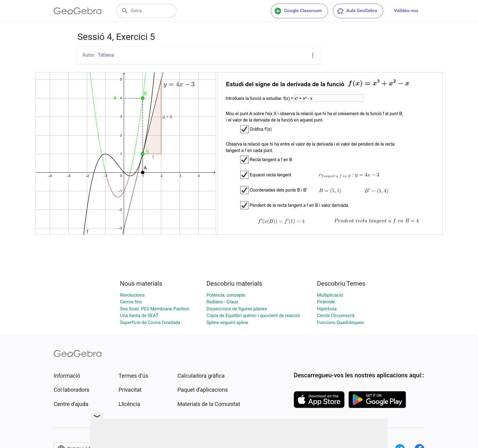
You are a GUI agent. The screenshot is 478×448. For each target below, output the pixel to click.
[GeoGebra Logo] (78, 11)
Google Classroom (298, 11)
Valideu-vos (406, 11)
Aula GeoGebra (357, 11)
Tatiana (106, 55)
